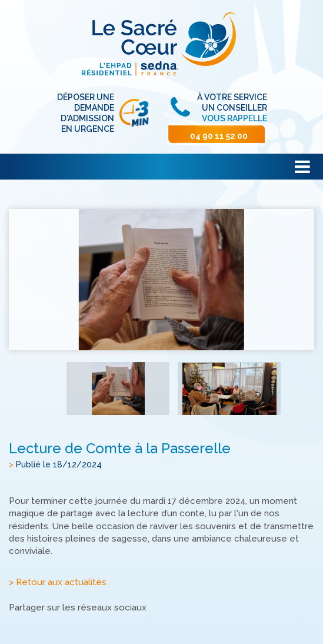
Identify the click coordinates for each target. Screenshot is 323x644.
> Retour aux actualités (58, 583)
